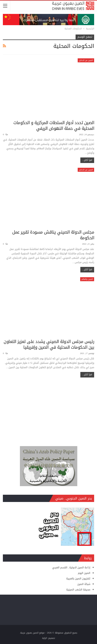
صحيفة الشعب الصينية (78, 590)
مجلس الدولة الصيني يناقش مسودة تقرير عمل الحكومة (53, 235)
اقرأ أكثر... (87, 160)
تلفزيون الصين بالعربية (78, 579)
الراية (44, 638)
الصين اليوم (84, 573)
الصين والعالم (87, 279)
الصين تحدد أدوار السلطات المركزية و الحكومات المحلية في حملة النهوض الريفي (54, 126)
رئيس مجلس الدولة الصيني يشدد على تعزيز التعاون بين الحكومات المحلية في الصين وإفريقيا (49, 344)
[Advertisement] (48, 410)
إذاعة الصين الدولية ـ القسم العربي (71, 567)
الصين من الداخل (86, 60)
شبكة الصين (84, 584)
